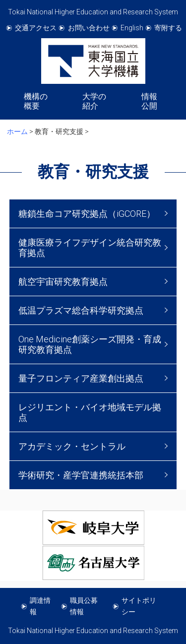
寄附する (168, 28)
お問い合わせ (89, 28)
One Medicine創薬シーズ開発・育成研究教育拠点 (90, 344)
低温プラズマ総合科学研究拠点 (81, 310)
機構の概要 (36, 101)
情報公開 (149, 101)
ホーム (17, 131)
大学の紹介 (94, 101)
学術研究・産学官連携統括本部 (81, 475)
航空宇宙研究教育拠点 (63, 282)
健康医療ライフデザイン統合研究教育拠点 (90, 248)
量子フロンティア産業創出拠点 (81, 378)
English (132, 28)
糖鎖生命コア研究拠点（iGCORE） (87, 214)
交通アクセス (36, 28)
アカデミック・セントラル (72, 446)
